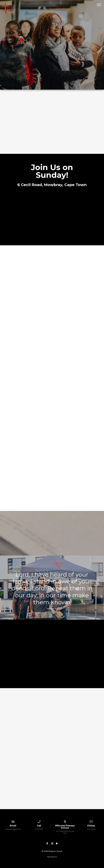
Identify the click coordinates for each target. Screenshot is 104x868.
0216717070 (39, 829)
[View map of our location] (65, 821)
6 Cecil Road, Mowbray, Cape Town (65, 832)
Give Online (91, 829)
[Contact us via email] (13, 821)
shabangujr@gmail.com (13, 829)
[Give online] (91, 821)
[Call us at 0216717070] (39, 821)
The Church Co (52, 857)
